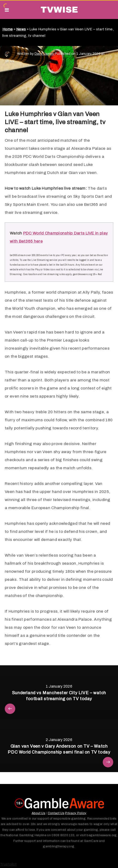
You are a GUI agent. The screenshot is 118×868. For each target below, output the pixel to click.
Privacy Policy (76, 813)
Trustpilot (8, 864)
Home (8, 29)
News (21, 29)
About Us (38, 813)
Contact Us (56, 813)
